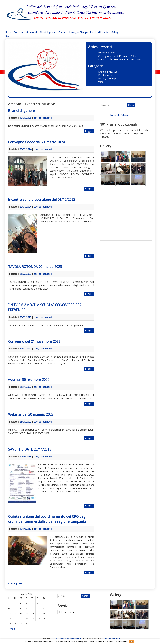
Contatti (63, 32)
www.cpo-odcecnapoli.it (69, 639)
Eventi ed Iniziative (100, 32)
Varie (101, 82)
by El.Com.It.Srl (112, 639)
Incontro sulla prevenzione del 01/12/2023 (120, 59)
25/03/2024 (25, 149)
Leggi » (89, 131)
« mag (12, 629)
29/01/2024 (25, 207)
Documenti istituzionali (25, 32)
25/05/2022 (25, 422)
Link (7, 36)
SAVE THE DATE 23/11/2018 (30, 449)
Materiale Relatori (119, 115)
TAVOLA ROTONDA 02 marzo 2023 (35, 267)
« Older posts (15, 583)
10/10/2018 (25, 457)
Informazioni (121, 642)
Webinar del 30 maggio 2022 (31, 414)
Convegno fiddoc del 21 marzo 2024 (117, 56)
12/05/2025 (25, 118)
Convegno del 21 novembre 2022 (34, 341)
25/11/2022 (25, 349)
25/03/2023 (25, 274)
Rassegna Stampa (79, 32)
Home (8, 32)
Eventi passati (105, 75)
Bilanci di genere (48, 32)
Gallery (115, 32)
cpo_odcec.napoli (43, 118)
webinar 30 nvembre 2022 (29, 380)
